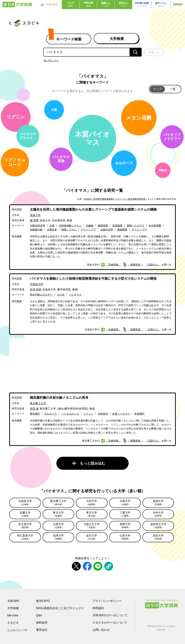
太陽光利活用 (37, 226)
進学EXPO (43, 601)
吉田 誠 (34, 409)
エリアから (71, 4)
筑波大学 (35, 215)
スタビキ (13, 623)
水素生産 (52, 230)
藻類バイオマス (135, 226)
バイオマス (75, 295)
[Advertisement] (92, 364)
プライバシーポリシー (107, 601)
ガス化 (61, 295)
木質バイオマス (121, 414)
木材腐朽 (139, 414)
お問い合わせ (101, 630)
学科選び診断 (142, 5)
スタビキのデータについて (110, 623)
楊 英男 (34, 220)
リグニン (88, 414)
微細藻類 (122, 230)
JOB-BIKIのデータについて (110, 615)
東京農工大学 (38, 403)
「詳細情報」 (113, 265)
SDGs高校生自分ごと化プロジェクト (60, 608)
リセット (154, 52)
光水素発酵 (155, 226)
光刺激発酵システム (70, 226)
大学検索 (13, 608)
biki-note (13, 615)
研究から (124, 5)
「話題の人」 (153, 265)
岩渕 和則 (36, 289)
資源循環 (117, 226)
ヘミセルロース (70, 414)
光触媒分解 (36, 230)
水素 (52, 226)
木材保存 (103, 414)
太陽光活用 (107, 230)
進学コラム (161, 5)
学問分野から (88, 4)
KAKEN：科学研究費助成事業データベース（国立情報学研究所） (116, 199)
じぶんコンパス (17, 630)
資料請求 (178, 4)
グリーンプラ (88, 230)
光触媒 (90, 226)
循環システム (69, 230)
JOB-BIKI (13, 601)
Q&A (39, 615)
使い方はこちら (51, 61)
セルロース (51, 414)
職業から (106, 5)
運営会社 (42, 630)
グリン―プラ (139, 230)
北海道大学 (37, 284)
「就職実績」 (135, 265)
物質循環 (103, 226)
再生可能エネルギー (41, 295)
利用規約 (98, 608)
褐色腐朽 (35, 414)
